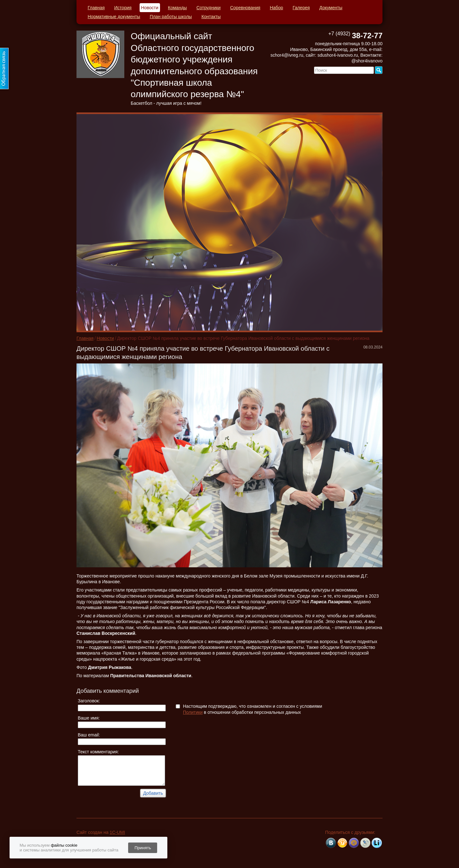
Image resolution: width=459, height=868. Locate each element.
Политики (193, 712)
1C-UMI (117, 832)
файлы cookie (64, 845)
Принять (143, 848)
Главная (96, 8)
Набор (277, 8)
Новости (150, 8)
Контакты (211, 17)
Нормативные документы (114, 17)
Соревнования (245, 8)
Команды (177, 8)
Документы (331, 8)
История (123, 8)
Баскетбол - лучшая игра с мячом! (166, 103)
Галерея (301, 8)
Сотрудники (208, 8)
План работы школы (171, 17)
